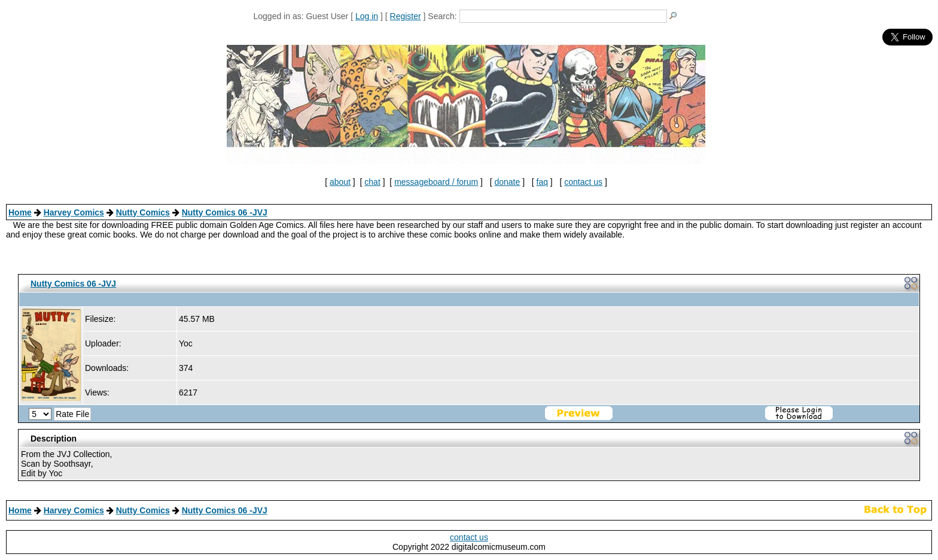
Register (406, 16)
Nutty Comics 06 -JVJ (225, 212)
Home (20, 212)
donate (507, 182)
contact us (583, 182)
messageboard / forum (436, 182)
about (340, 182)
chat (372, 182)
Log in (367, 16)
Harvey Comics (74, 212)
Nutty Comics (143, 212)
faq (542, 182)
